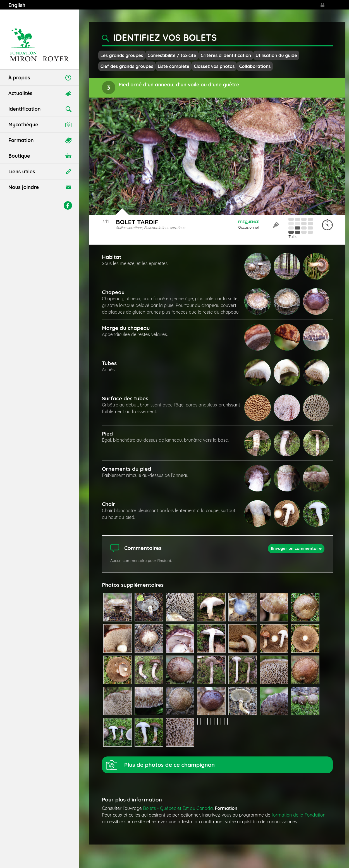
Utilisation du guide (276, 55)
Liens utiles (22, 172)
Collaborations (255, 66)
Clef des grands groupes (127, 66)
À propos (19, 78)
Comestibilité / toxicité (172, 55)
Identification (25, 109)
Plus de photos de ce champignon (169, 765)
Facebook (68, 205)
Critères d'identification (226, 55)
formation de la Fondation (299, 815)
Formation (21, 140)
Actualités (20, 93)
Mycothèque (23, 125)
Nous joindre (24, 187)
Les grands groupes (122, 55)
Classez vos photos (214, 66)
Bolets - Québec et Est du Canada (178, 808)
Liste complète (174, 66)
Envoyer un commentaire (296, 548)
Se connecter (322, 5)
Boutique (19, 156)
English (17, 5)
